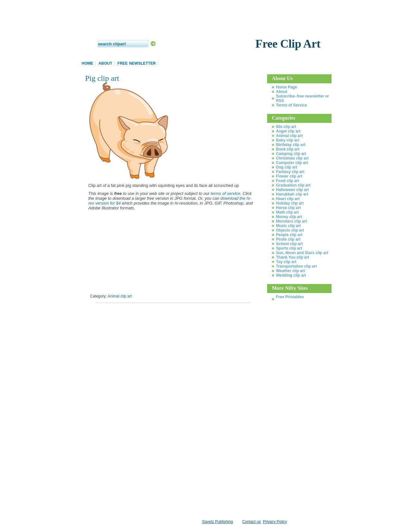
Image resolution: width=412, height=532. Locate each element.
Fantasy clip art (290, 172)
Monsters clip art (292, 221)
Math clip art (288, 212)
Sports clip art (289, 248)
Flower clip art (289, 176)
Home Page (287, 87)
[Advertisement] (161, 317)
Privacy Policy (275, 522)
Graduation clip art (293, 185)
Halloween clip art (293, 190)
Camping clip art (291, 154)
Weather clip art (291, 271)
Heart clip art (288, 199)
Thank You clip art (293, 257)
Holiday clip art (290, 203)
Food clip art (288, 181)
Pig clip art (102, 78)
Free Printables (290, 297)
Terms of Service (292, 105)
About (105, 63)
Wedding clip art (291, 275)
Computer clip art (292, 163)
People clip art (289, 235)
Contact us (252, 522)
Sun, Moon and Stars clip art (302, 253)
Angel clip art (288, 131)
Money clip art (289, 217)
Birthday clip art (291, 145)
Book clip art (288, 149)
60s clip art (286, 127)
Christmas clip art (292, 158)
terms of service (226, 193)
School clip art (290, 244)
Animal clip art (120, 296)
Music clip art (289, 226)
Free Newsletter (137, 63)
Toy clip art (286, 262)
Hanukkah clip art (292, 194)
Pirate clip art (288, 239)
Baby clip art (288, 140)
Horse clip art (289, 208)
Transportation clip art (297, 266)
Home (88, 63)
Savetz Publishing (217, 522)
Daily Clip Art (206, 29)
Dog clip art (287, 167)
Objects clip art (290, 230)
